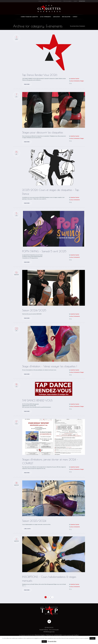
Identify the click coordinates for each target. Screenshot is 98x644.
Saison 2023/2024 (34, 521)
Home (77, 26)
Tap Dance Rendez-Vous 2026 (40, 75)
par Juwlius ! (75, 635)
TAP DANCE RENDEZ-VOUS (37, 400)
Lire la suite (27, 529)
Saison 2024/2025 (34, 310)
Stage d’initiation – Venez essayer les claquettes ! (50, 366)
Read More (27, 84)
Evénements (82, 26)
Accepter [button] (92, 638)
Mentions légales (40, 635)
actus (72, 81)
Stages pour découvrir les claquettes (43, 132)
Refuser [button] (44, 641)
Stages (82, 81)
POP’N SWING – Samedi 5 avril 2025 (44, 251)
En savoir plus (52, 641)
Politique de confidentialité (54, 635)
